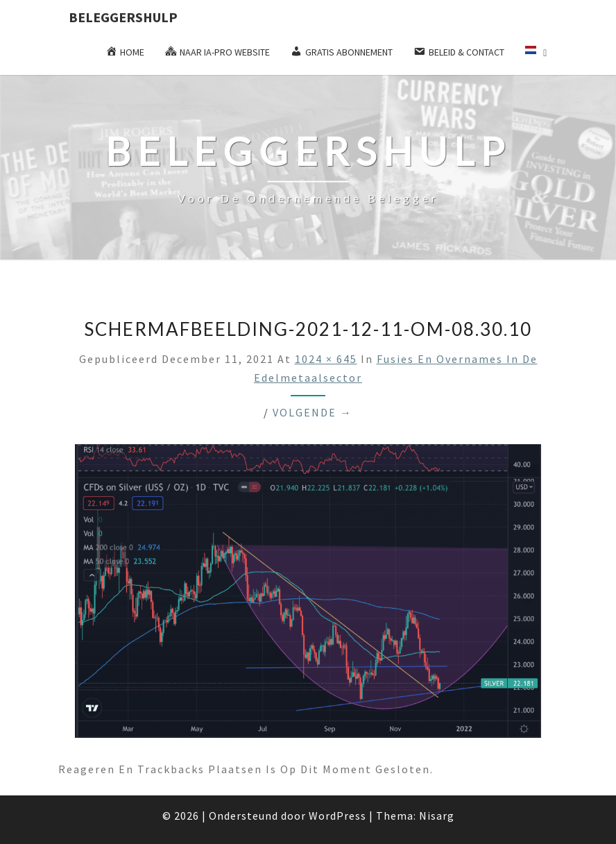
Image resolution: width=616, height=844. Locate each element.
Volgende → (313, 412)
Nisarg (437, 816)
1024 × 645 (326, 359)
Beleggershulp (123, 17)
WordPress (337, 816)
